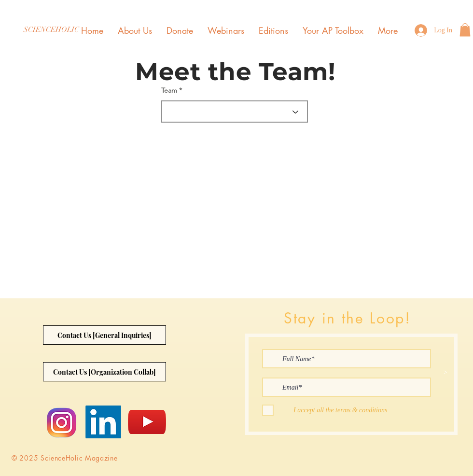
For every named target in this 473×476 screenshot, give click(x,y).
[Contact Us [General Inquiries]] (104, 335)
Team (169, 90)
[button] (465, 30)
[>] (445, 372)
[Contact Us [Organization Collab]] (104, 372)
